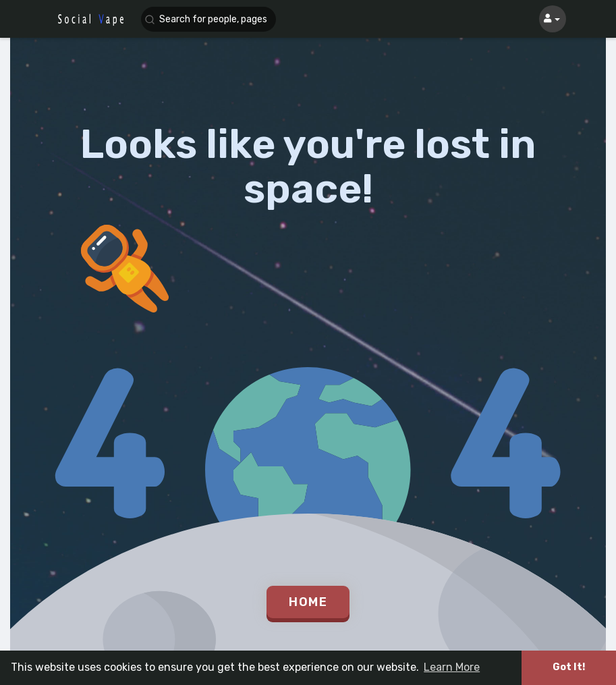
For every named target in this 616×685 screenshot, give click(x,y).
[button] (208, 19)
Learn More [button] (452, 667)
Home (308, 602)
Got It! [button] (569, 667)
